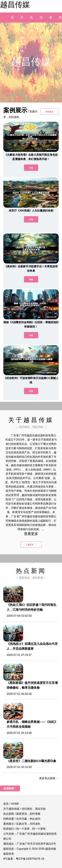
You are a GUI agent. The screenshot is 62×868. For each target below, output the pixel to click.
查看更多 (31, 534)
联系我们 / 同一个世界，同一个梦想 (24, 829)
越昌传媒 (15, 4)
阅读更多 (50, 112)
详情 (31, 168)
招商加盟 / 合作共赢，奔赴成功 (22, 819)
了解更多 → (31, 545)
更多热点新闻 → (49, 778)
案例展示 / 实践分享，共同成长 (22, 824)
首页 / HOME (11, 804)
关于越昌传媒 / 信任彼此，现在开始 (24, 809)
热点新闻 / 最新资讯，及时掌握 (22, 814)
